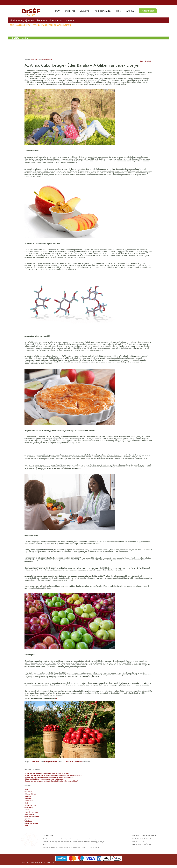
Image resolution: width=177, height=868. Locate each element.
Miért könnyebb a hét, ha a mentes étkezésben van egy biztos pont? (141, 80)
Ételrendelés (134, 104)
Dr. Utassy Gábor (44, 59)
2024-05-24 (31, 59)
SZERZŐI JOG (147, 851)
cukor (42, 829)
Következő (96, 59)
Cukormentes (31, 829)
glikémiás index (49, 829)
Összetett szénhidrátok (137, 129)
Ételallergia (134, 102)
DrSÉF (132, 95)
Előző (88, 59)
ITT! (54, 772)
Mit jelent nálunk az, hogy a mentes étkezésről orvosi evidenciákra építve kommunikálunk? (141, 85)
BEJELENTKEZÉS (148, 11)
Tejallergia (133, 124)
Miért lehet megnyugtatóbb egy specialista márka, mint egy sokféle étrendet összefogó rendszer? (143, 69)
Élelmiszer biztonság (137, 99)
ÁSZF (144, 848)
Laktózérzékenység (136, 111)
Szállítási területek (35, 47)
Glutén (133, 109)
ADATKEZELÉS (147, 845)
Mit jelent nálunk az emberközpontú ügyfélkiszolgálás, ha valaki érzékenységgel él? (143, 75)
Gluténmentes (135, 113)
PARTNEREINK (129, 851)
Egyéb (132, 131)
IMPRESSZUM (129, 845)
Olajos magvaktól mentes (138, 122)
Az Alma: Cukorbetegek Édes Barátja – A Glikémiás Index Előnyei (57, 67)
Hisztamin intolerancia (137, 118)
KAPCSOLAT (129, 848)
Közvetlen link (75, 829)
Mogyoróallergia (136, 120)
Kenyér (133, 115)
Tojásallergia (134, 127)
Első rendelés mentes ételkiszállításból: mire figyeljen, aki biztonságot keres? (142, 64)
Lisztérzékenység (136, 106)
